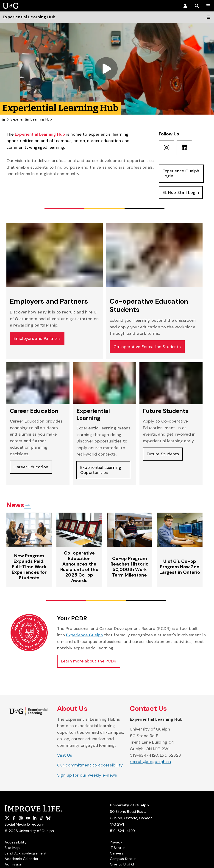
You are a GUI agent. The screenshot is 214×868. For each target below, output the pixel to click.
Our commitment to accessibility (90, 765)
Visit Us (65, 755)
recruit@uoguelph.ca (150, 762)
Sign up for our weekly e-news (87, 775)
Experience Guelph (84, 635)
